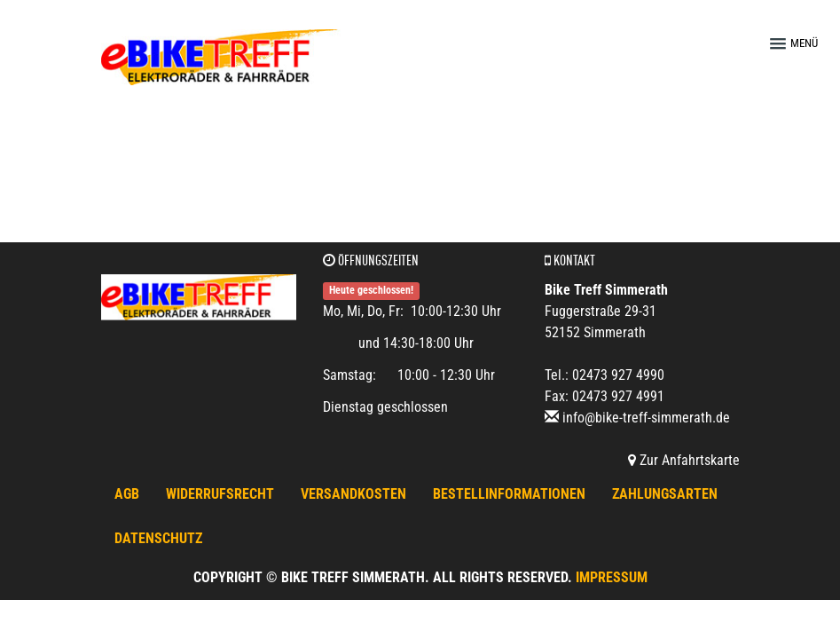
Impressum (612, 577)
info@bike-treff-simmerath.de (646, 418)
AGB (127, 494)
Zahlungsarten (665, 494)
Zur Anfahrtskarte (684, 460)
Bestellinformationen (509, 494)
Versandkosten (353, 494)
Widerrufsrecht (220, 494)
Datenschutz (158, 538)
